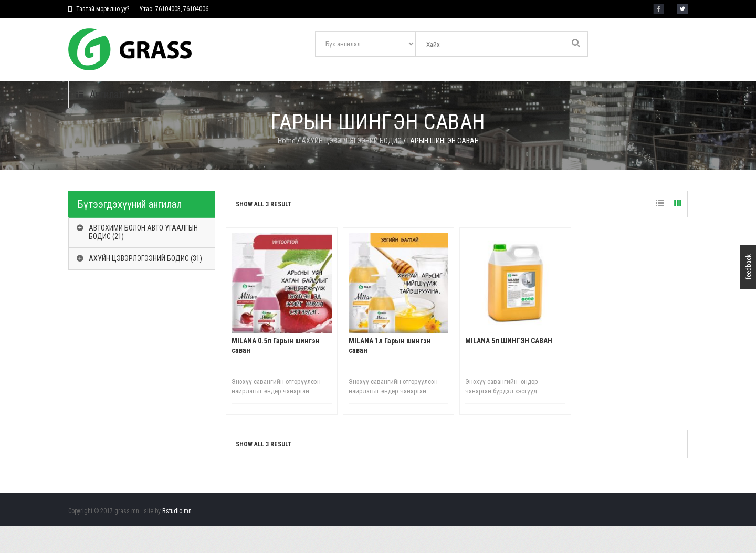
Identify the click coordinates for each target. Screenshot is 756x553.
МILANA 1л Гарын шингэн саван (390, 372)
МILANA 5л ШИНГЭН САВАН (509, 368)
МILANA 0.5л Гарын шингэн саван (276, 372)
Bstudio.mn (177, 538)
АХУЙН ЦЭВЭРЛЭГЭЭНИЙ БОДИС (351, 168)
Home (287, 168)
